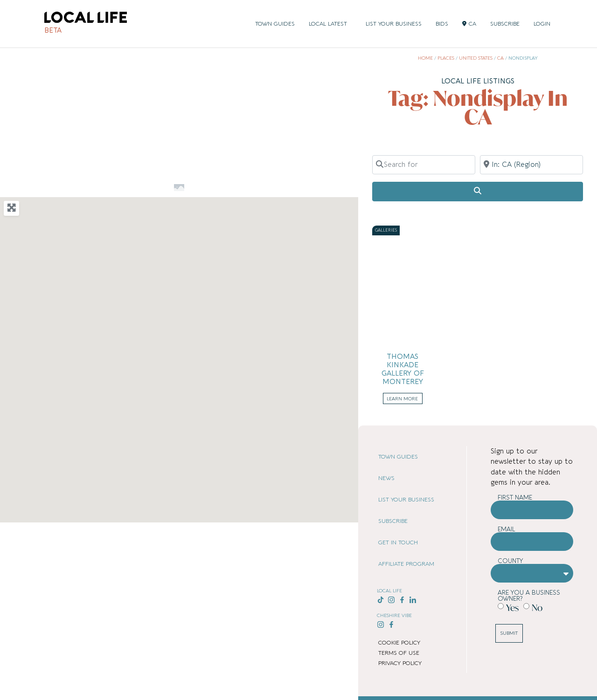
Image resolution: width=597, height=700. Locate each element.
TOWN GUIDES (275, 24)
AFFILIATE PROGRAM (406, 564)
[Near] (531, 165)
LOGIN (542, 24)
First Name (515, 498)
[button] (179, 348)
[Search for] (424, 165)
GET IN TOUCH (398, 542)
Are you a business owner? (529, 596)
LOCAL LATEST (330, 24)
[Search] (478, 192)
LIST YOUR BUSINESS (394, 24)
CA (469, 24)
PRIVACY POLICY (400, 663)
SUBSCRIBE (505, 24)
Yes (512, 607)
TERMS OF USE (399, 653)
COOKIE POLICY (399, 643)
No (537, 607)
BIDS (442, 24)
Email (507, 529)
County (510, 561)
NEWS (386, 478)
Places (446, 58)
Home (425, 58)
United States (476, 58)
